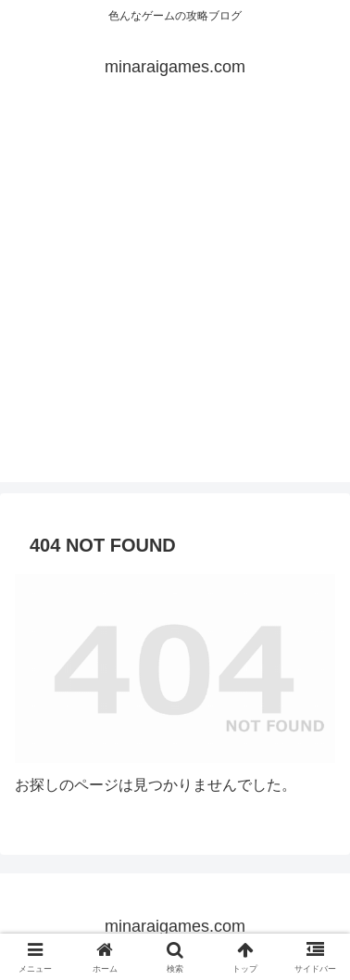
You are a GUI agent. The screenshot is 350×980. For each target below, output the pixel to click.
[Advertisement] (175, 307)
